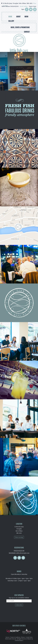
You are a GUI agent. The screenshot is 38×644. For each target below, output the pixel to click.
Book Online (24, 6)
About (18, 16)
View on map (19, 537)
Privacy (23, 637)
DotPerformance (19, 641)
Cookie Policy (29, 637)
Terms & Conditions (15, 637)
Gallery (11, 21)
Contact (27, 32)
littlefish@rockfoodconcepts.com (19, 553)
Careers (7, 637)
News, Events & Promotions (20, 27)
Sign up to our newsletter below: (19, 598)
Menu (26, 16)
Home (10, 16)
